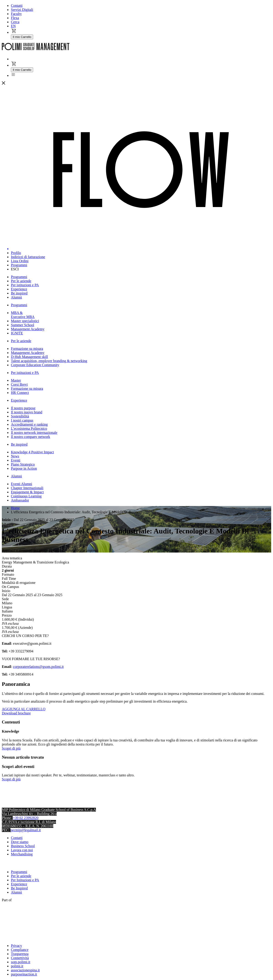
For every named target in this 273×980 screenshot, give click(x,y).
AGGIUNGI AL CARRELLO (24, 709)
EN (13, 26)
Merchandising (22, 854)
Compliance (20, 950)
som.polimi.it (21, 962)
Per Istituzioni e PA (25, 880)
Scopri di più (11, 748)
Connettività (20, 958)
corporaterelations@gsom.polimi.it (38, 667)
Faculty (16, 14)
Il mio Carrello (22, 37)
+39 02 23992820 (26, 818)
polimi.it (17, 966)
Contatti (17, 6)
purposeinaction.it (24, 974)
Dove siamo (20, 842)
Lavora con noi (22, 850)
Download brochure (16, 713)
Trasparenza (20, 954)
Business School (23, 846)
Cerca (15, 22)
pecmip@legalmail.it (26, 830)
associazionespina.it (25, 970)
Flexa (15, 18)
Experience (19, 884)
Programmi (19, 872)
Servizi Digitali (22, 10)
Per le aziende (21, 876)
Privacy (16, 946)
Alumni (16, 892)
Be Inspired (19, 888)
